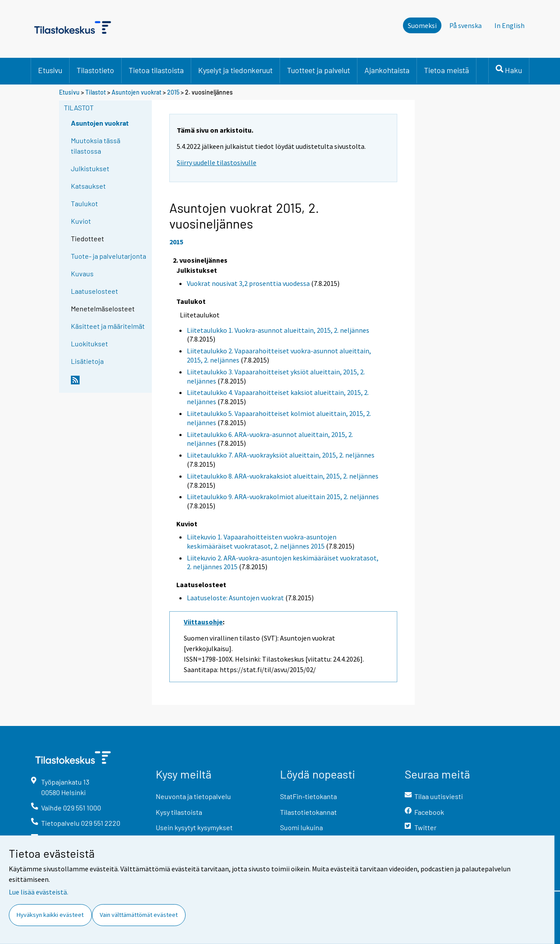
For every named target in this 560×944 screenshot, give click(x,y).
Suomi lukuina (301, 827)
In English (509, 25)
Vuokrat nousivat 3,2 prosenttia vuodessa (248, 283)
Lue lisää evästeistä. (38, 892)
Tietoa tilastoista (156, 70)
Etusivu (50, 70)
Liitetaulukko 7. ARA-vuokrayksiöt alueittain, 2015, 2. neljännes (281, 455)
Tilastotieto (95, 70)
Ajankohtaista (387, 70)
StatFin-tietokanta (308, 796)
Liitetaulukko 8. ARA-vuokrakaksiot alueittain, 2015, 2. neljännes (283, 476)
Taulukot (84, 203)
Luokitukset (89, 343)
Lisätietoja (87, 361)
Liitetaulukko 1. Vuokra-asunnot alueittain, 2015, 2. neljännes (278, 330)
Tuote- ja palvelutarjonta (108, 256)
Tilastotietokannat (308, 812)
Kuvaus (82, 273)
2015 (173, 92)
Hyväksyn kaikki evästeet (50, 915)
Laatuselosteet (94, 291)
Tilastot (96, 92)
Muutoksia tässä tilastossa (96, 146)
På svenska (465, 25)
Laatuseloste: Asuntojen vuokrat (235, 598)
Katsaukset (88, 186)
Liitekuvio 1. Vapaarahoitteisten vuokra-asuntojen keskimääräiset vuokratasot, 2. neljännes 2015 (262, 541)
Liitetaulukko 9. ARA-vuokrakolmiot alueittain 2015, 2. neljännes (283, 497)
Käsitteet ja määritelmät (108, 326)
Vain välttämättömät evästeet (139, 915)
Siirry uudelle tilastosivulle (217, 162)
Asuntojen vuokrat (136, 92)
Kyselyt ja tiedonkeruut (235, 70)
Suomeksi (422, 25)
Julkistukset (90, 168)
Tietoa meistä (446, 70)
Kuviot (81, 221)
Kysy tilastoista (179, 812)
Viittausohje (203, 622)
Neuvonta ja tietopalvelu (193, 796)
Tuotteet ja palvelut (318, 70)
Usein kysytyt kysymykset (194, 827)
